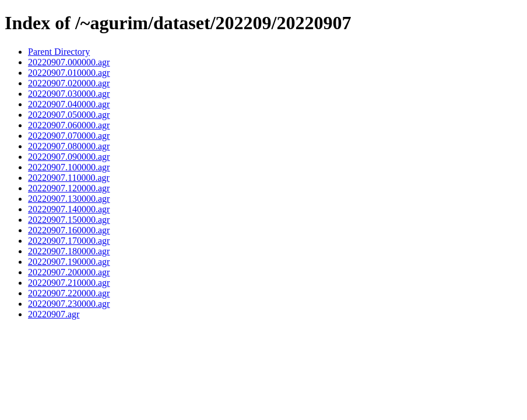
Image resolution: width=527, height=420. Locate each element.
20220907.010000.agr (69, 73)
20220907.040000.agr (69, 104)
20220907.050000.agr (69, 115)
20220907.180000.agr (69, 251)
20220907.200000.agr (69, 272)
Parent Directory (59, 52)
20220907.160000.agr (69, 230)
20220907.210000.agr (69, 283)
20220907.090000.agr (69, 157)
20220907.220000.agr (69, 293)
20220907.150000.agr (69, 220)
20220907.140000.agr (69, 209)
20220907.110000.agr (69, 178)
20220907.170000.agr (69, 241)
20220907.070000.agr (69, 136)
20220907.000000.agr (69, 62)
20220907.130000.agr (69, 199)
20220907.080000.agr (69, 146)
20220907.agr (54, 314)
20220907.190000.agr (69, 262)
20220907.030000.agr (69, 94)
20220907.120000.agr (69, 188)
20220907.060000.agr (69, 125)
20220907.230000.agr (69, 304)
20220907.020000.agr (69, 83)
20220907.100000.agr (69, 167)
